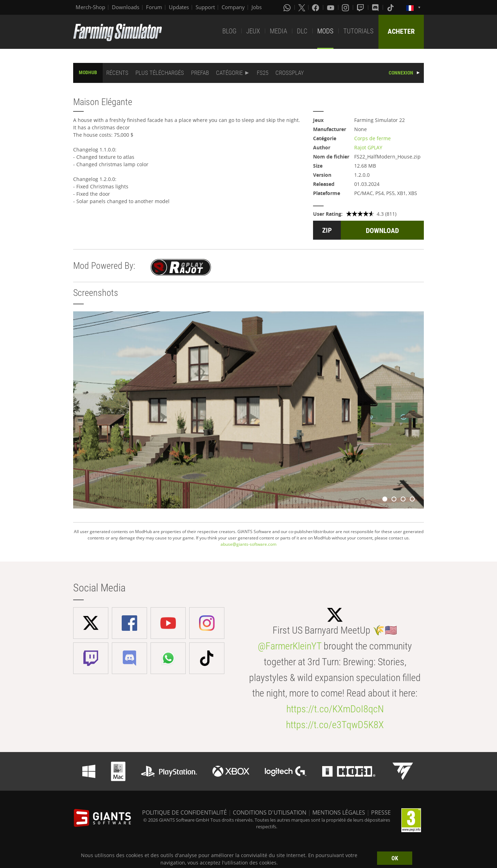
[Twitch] (361, 7)
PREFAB (200, 73)
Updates (179, 7)
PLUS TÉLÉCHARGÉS (160, 73)
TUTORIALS (358, 31)
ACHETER (401, 31)
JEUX (253, 31)
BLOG (229, 31)
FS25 (263, 73)
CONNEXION (401, 73)
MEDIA (278, 31)
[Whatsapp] (288, 7)
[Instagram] (346, 7)
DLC (302, 31)
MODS (325, 31)
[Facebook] (316, 7)
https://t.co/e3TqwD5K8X (335, 725)
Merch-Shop (90, 7)
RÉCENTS (117, 73)
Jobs (257, 7)
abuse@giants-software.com (248, 544)
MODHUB (88, 72)
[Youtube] (331, 7)
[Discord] (376, 7)
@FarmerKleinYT (290, 646)
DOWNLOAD (382, 231)
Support (205, 7)
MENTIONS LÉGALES (339, 812)
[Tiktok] (391, 7)
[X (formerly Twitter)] (302, 7)
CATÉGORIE (229, 73)
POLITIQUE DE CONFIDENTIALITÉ (184, 812)
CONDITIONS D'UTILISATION (270, 812)
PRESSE (381, 812)
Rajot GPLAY (368, 147)
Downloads (126, 7)
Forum (154, 7)
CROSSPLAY (290, 73)
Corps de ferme (372, 138)
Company (233, 7)
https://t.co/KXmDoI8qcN (335, 709)
